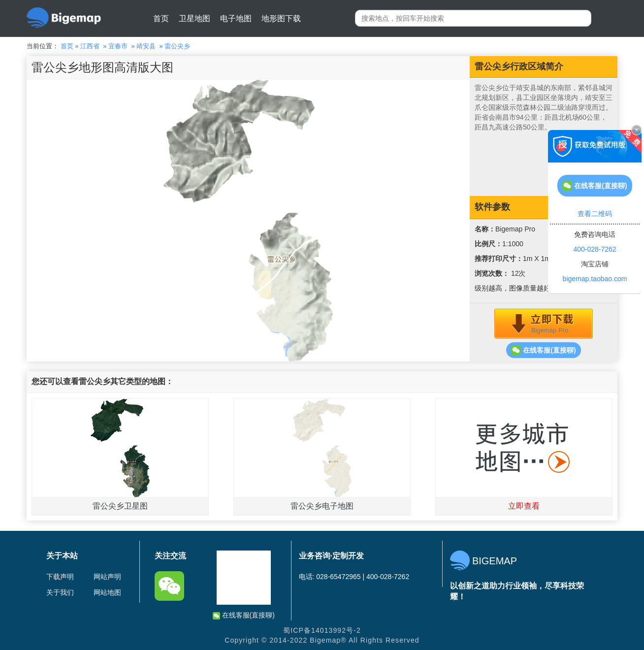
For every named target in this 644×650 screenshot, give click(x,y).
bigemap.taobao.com (595, 279)
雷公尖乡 (177, 46)
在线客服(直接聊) (543, 350)
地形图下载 (281, 18)
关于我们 (60, 592)
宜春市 (118, 46)
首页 (161, 18)
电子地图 (236, 18)
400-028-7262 (595, 249)
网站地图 (107, 592)
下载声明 (60, 577)
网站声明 (107, 577)
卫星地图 (194, 18)
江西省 (90, 46)
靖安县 (146, 46)
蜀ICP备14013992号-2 (322, 630)
